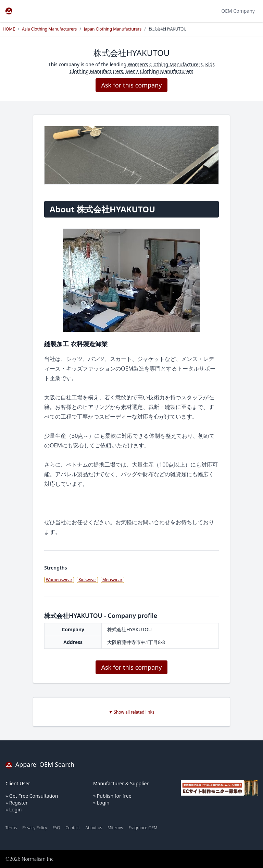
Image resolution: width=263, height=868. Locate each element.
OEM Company (238, 11)
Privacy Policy (35, 828)
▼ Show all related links (131, 712)
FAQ (56, 828)
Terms (11, 828)
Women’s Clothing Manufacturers (165, 64)
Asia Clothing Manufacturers (49, 29)
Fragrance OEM (143, 828)
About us (94, 828)
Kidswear (87, 580)
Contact (73, 828)
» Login (14, 810)
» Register (17, 803)
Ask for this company (131, 85)
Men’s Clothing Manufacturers (159, 71)
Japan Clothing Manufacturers (113, 29)
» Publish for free (112, 796)
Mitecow (115, 828)
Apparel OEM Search (40, 764)
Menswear (112, 580)
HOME (9, 29)
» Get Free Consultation (32, 796)
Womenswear (59, 580)
